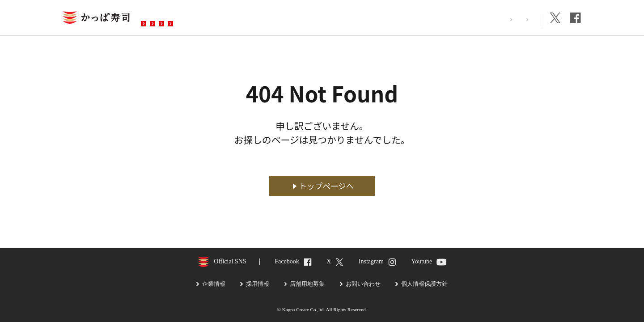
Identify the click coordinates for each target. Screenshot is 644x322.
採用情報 (482, 19)
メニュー (216, 18)
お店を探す (167, 18)
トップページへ (327, 186)
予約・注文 (265, 18)
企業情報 (521, 19)
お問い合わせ (322, 18)
